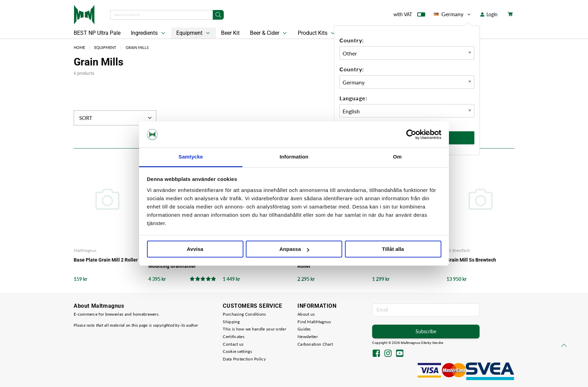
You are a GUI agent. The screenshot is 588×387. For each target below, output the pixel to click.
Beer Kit (230, 33)
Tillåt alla (393, 249)
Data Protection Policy (244, 359)
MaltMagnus (85, 250)
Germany (453, 14)
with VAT (409, 16)
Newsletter (308, 337)
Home (79, 47)
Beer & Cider (269, 33)
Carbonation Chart (315, 344)
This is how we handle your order (254, 329)
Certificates (234, 337)
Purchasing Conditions (244, 314)
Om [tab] (397, 157)
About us (306, 314)
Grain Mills (137, 47)
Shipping (231, 322)
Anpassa (294, 249)
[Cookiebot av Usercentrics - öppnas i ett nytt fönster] (411, 134)
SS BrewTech (458, 250)
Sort (116, 118)
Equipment (194, 33)
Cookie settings (237, 351)
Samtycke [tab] (191, 157)
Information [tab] (294, 157)
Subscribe (426, 331)
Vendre (438, 343)
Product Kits (317, 33)
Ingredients (149, 33)
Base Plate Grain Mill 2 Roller (106, 260)
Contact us (233, 344)
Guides (304, 329)
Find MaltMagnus (314, 322)
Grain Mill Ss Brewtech (471, 260)
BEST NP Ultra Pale (97, 33)
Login (489, 14)
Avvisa (195, 249)
